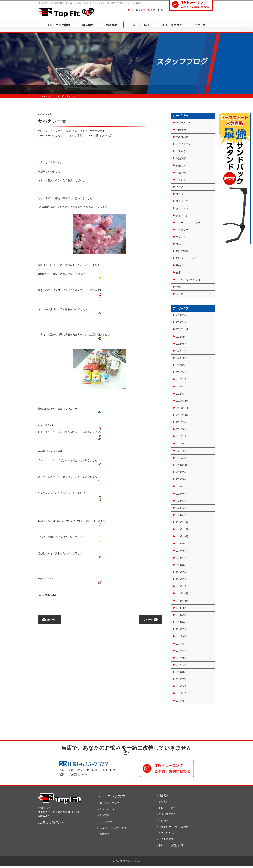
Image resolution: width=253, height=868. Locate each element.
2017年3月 (181, 665)
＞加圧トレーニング (108, 803)
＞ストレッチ (104, 822)
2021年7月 (181, 437)
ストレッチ (182, 201)
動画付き (181, 166)
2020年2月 (181, 508)
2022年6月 (181, 358)
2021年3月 (181, 458)
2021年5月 (181, 451)
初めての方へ (157, 12)
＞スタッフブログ (166, 814)
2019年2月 (181, 579)
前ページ (49, 620)
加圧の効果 (182, 251)
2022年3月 (181, 380)
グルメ (180, 187)
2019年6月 (181, 565)
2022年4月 (181, 372)
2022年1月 (181, 394)
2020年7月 (181, 487)
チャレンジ (182, 216)
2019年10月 (182, 537)
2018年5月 (181, 615)
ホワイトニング (185, 144)
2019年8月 (181, 551)
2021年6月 (181, 444)
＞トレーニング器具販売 (170, 845)
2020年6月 (181, 494)
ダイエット (182, 208)
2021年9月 (181, 422)
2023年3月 (181, 315)
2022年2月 (181, 387)
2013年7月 (181, 694)
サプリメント (183, 123)
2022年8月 (181, 344)
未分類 (180, 294)
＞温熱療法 (103, 834)
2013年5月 (181, 701)
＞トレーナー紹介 (166, 808)
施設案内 (112, 28)
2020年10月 (182, 465)
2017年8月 (181, 644)
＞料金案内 (162, 796)
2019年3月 (181, 572)
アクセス (200, 28)
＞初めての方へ (165, 833)
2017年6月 (181, 658)
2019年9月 (181, 544)
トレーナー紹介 (140, 28)
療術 (178, 287)
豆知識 (180, 265)
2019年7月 (181, 558)
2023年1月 (181, 322)
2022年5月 (181, 365)
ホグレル (181, 237)
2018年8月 (181, 608)
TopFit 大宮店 (76, 136)
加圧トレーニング (186, 258)
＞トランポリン (106, 809)
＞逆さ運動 (103, 816)
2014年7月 (181, 679)
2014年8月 (181, 672)
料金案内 (88, 28)
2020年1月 (181, 515)
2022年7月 (181, 351)
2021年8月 (181, 429)
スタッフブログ (172, 28)
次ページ (150, 620)
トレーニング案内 (59, 28)
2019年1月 (181, 587)
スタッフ (181, 194)
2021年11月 (182, 408)
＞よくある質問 (165, 839)
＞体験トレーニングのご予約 (172, 827)
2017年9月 (181, 637)
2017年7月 (181, 651)
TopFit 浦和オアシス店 (100, 136)
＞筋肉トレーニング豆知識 (112, 828)
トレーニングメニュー (188, 223)
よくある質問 (137, 12)
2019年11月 (182, 529)
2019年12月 (182, 522)
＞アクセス (162, 820)
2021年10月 (182, 415)
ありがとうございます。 (189, 280)
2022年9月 (181, 337)
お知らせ (181, 173)
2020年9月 (181, 472)
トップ (42, 96)
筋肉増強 (181, 130)
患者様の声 (182, 137)
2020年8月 (181, 479)
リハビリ (181, 244)
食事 (178, 273)
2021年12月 (182, 401)
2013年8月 (181, 687)
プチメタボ (182, 230)
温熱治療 (181, 158)
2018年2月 (181, 629)
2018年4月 (181, 622)
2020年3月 (181, 501)
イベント (181, 180)
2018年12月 (182, 594)
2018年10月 (182, 601)
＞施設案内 (162, 802)
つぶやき (181, 151)
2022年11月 (182, 329)
